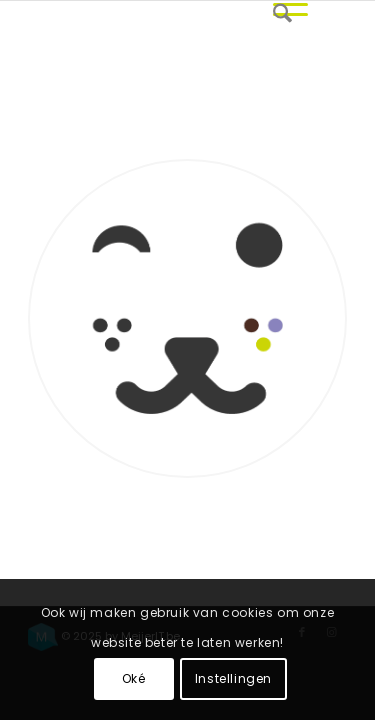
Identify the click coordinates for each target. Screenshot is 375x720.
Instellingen (233, 678)
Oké (134, 678)
